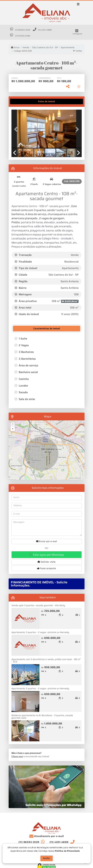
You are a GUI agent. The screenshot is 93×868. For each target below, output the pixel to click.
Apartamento (68, 48)
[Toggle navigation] (78, 5)
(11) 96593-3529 (23, 30)
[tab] (21, 101)
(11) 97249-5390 (23, 36)
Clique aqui (17, 756)
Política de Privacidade (67, 851)
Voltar (78, 51)
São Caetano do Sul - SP (45, 48)
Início (15, 48)
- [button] (13, 429)
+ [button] (13, 424)
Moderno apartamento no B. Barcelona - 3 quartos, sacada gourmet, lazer (42, 717)
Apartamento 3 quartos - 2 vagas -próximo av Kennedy (40, 632)
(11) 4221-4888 (45, 30)
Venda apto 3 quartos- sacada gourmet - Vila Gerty (38, 605)
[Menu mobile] (47, 13)
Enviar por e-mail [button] (47, 541)
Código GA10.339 (23, 51)
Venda (26, 48)
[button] (17, 129)
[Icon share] (77, 32)
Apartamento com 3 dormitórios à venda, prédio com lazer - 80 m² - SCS (46, 661)
